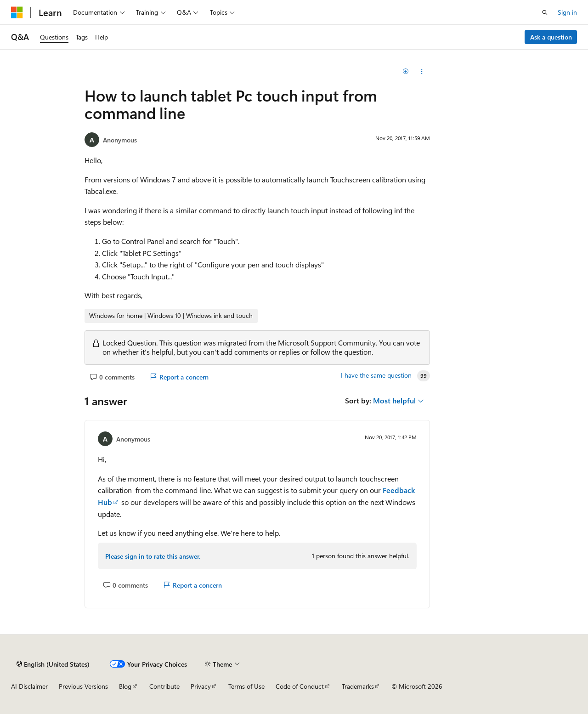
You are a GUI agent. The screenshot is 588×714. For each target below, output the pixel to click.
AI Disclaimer (29, 686)
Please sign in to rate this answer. (153, 556)
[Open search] (545, 12)
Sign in (567, 12)
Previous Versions (83, 686)
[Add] (406, 72)
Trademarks (358, 686)
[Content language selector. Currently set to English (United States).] (53, 664)
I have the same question (376, 375)
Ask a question (551, 37)
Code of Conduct (300, 686)
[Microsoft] (17, 12)
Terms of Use (246, 686)
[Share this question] (422, 72)
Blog (125, 686)
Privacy (201, 686)
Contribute (164, 686)
